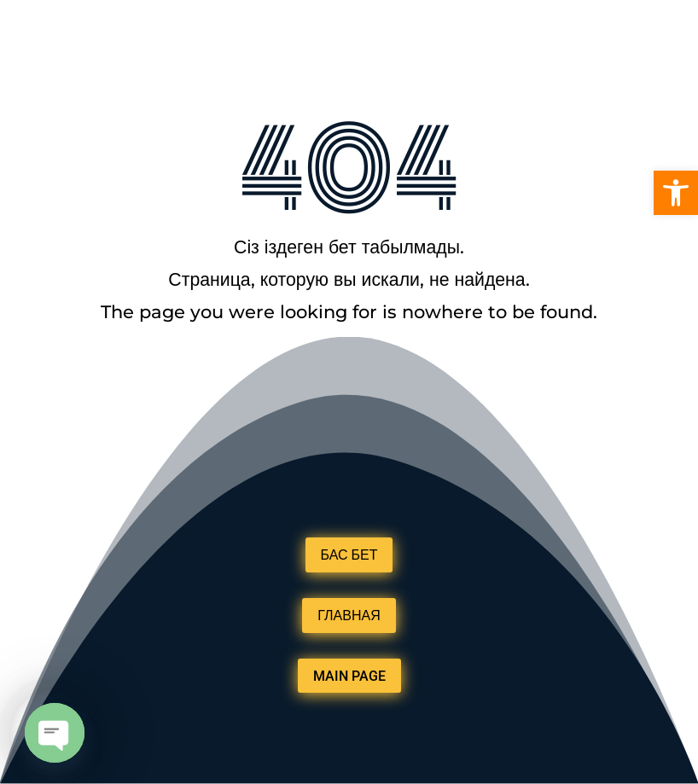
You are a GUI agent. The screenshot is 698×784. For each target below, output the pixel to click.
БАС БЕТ (349, 555)
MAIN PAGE (349, 676)
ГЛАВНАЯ (349, 616)
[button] (676, 193)
